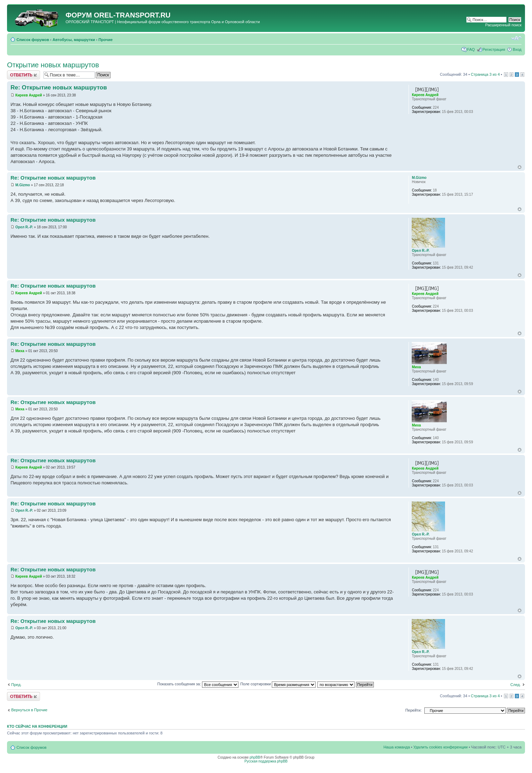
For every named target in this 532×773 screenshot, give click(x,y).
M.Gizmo (23, 185)
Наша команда (396, 747)
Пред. (16, 685)
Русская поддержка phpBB (266, 761)
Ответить (23, 75)
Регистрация (494, 49)
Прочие (106, 40)
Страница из (485, 74)
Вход (517, 49)
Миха (20, 351)
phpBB (255, 757)
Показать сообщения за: (198, 684)
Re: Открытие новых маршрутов (59, 88)
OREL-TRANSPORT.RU (132, 15)
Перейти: (414, 710)
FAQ (471, 49)
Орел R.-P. (24, 227)
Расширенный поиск (503, 25)
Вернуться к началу (520, 167)
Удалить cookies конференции (441, 747)
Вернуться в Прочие (29, 710)
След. (516, 685)
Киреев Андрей (29, 95)
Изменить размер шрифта (516, 38)
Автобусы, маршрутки (74, 40)
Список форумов (33, 40)
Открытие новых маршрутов (53, 65)
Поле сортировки (278, 684)
